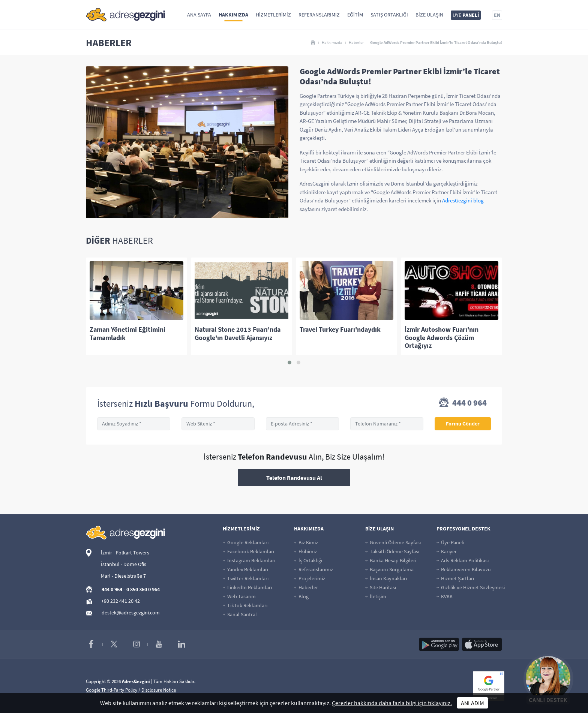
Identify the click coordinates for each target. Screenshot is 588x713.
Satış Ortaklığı (389, 15)
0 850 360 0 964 (143, 589)
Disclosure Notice (159, 690)
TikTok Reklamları (245, 605)
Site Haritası (381, 587)
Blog (301, 596)
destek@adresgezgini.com (131, 613)
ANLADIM (472, 703)
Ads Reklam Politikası (463, 560)
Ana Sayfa (199, 15)
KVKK (445, 596)
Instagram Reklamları (249, 560)
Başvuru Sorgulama (389, 569)
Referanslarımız (319, 15)
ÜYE (466, 15)
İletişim (376, 596)
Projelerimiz (310, 578)
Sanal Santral (240, 614)
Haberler (356, 42)
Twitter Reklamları (246, 578)
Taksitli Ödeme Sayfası (392, 551)
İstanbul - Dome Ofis (124, 564)
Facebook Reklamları (248, 551)
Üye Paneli (450, 542)
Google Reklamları (246, 542)
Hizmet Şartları (455, 578)
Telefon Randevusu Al (294, 478)
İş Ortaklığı (308, 560)
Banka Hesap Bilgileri (391, 560)
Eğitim (355, 15)
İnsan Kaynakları (386, 578)
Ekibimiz (305, 551)
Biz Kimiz (306, 542)
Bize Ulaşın (429, 15)
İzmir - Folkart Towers (125, 553)
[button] (289, 362)
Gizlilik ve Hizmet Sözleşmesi (471, 587)
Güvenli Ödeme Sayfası (393, 542)
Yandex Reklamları (245, 569)
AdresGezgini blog (463, 200)
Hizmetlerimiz (273, 15)
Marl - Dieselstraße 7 (123, 576)
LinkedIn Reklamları (247, 587)
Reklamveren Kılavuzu (464, 569)
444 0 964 (463, 403)
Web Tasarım (239, 596)
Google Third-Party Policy (112, 690)
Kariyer (447, 551)
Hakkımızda (233, 15)
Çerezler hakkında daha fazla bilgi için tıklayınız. (392, 703)
